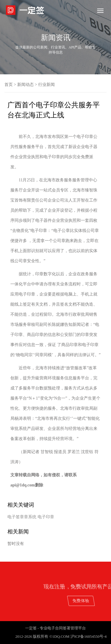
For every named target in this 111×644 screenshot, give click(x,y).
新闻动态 (25, 85)
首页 (9, 85)
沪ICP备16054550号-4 (89, 636)
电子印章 (46, 517)
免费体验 (95, 600)
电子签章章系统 (22, 517)
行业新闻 (46, 85)
